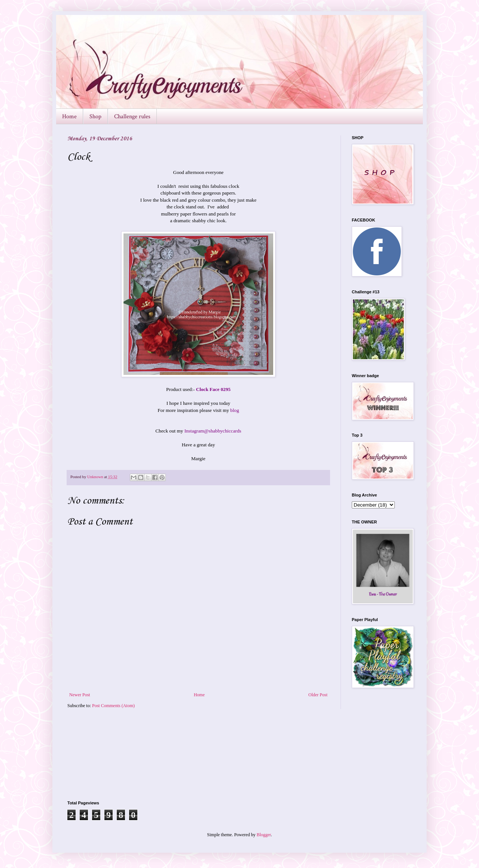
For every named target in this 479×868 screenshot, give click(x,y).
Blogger (264, 835)
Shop (95, 117)
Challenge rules (132, 117)
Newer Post (80, 695)
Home (69, 117)
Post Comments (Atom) (113, 706)
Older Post (318, 695)
